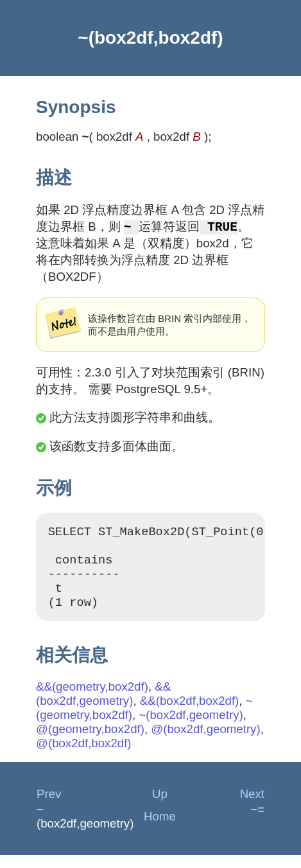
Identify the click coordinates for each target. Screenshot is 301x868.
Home (160, 829)
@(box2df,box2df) (84, 756)
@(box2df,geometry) (205, 742)
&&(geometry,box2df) (92, 699)
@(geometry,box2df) (90, 742)
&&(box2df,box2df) (190, 713)
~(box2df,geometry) (191, 728)
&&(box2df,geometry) (103, 706)
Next (252, 807)
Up (160, 807)
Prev (49, 807)
